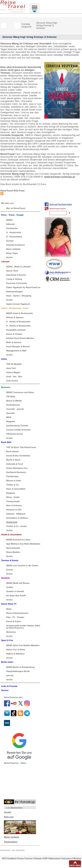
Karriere (29, 858)
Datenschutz (54, 858)
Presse (21, 858)
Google (8, 812)
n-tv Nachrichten (14, 807)
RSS (4, 858)
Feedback (12, 858)
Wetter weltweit (11, 837)
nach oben (75, 865)
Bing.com (9, 817)
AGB (45, 858)
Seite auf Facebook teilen (61, 204)
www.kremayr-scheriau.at (59, 177)
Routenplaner (11, 842)
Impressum (67, 858)
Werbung (77, 858)
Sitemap (38, 858)
